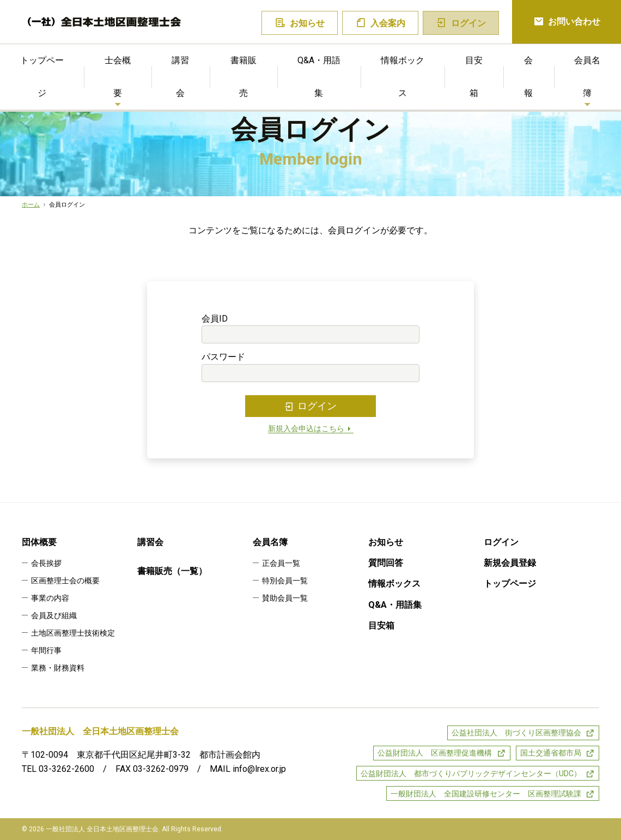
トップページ (42, 77)
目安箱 (474, 77)
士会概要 (118, 77)
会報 (528, 77)
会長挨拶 (46, 563)
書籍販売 (243, 77)
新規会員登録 (510, 563)
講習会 (180, 77)
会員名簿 (587, 77)
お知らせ (300, 23)
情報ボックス (403, 77)
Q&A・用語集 (319, 77)
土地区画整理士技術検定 (73, 633)
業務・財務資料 (58, 668)
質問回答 (386, 563)
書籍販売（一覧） (172, 571)
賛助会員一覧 (285, 598)
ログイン (310, 406)
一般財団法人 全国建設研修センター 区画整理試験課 (486, 794)
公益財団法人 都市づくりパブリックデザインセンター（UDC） (471, 773)
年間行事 (46, 650)
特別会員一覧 (285, 581)
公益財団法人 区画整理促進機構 (435, 753)
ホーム (31, 205)
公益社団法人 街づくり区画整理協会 (516, 733)
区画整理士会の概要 (65, 581)
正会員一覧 (281, 563)
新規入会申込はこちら (311, 429)
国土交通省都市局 (551, 753)
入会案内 (380, 23)
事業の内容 (50, 598)
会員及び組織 (54, 615)
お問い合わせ (567, 22)
